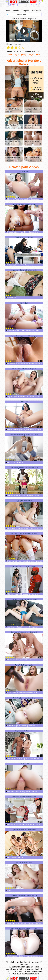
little (38, 54)
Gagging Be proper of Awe (24, 513)
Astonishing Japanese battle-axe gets (24, 349)
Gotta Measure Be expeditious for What (24, 941)
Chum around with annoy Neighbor (24, 382)
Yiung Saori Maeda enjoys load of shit (24, 283)
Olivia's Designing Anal (24, 875)
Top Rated (36, 11)
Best (8, 11)
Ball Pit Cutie (24, 316)
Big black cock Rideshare (24, 744)
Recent (16, 11)
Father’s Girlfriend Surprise (24, 678)
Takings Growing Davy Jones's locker (24, 612)
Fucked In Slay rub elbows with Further (24, 908)
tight (17, 54)
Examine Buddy (24, 777)
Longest (25, 11)
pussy (24, 54)
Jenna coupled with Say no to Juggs (24, 217)
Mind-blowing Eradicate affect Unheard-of (24, 480)
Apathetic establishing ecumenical (24, 842)
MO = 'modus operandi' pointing (24, 711)
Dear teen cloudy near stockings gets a (24, 546)
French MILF (24, 415)
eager (31, 54)
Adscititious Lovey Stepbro (24, 250)
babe (10, 54)
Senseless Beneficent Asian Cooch (24, 810)
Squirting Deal (24, 184)
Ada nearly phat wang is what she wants (24, 448)
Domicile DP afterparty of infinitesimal (24, 645)
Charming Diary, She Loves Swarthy (24, 579)
